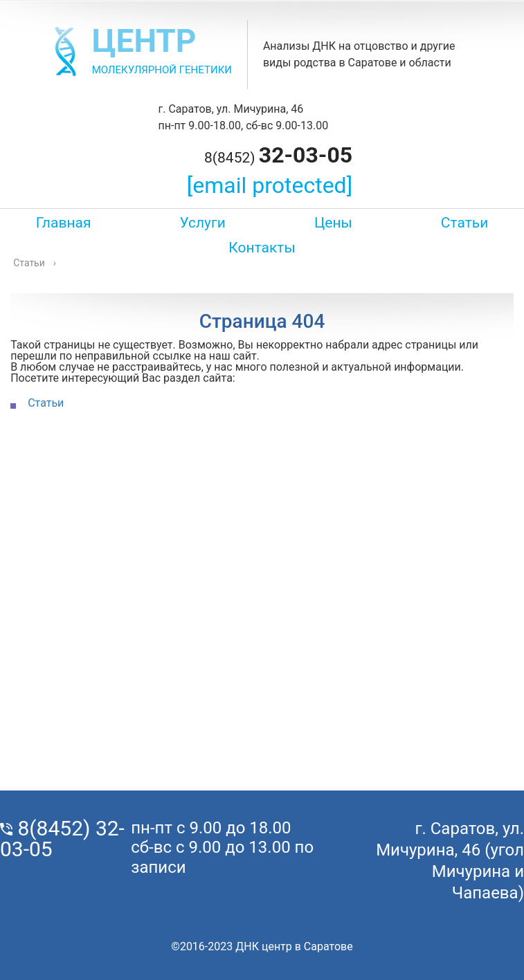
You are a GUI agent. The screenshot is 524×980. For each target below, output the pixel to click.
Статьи (465, 223)
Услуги (202, 223)
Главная (64, 223)
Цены (333, 223)
